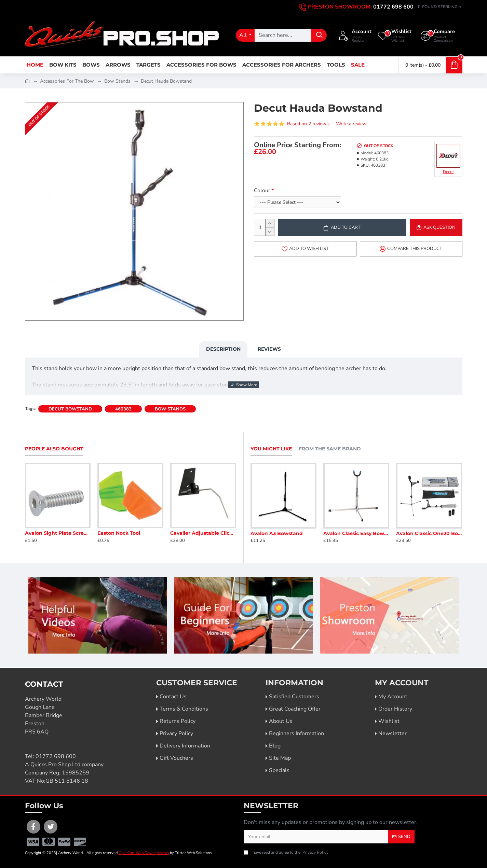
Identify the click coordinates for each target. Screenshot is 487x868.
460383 (123, 409)
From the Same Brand (330, 449)
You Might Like (271, 449)
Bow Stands (117, 81)
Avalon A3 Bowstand (277, 533)
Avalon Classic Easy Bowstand (356, 533)
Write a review (351, 124)
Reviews (269, 349)
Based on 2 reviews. (308, 124)
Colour (262, 191)
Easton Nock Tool (119, 533)
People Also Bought (54, 449)
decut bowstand (70, 409)
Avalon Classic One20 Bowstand (429, 533)
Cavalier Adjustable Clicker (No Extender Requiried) (203, 533)
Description (223, 349)
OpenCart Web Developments (144, 853)
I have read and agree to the (287, 852)
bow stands (170, 409)
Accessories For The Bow (67, 81)
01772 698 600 (56, 756)
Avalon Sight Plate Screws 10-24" (58, 533)
